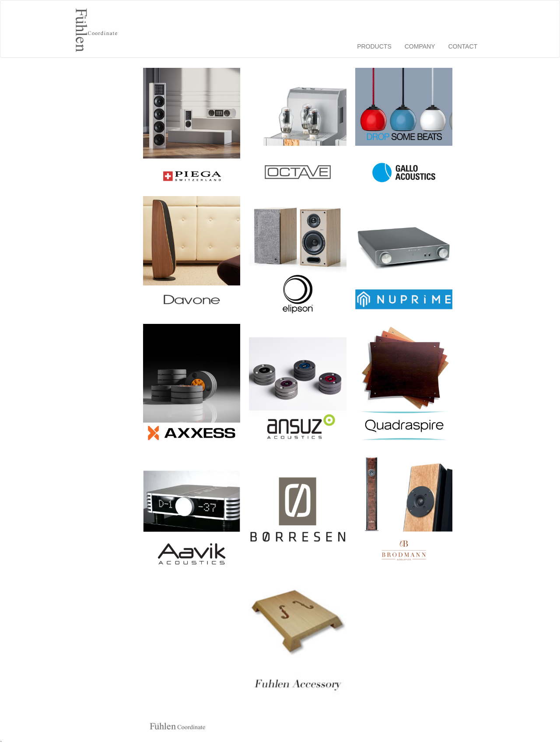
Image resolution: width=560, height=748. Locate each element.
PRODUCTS (374, 46)
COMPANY (420, 46)
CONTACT (463, 46)
